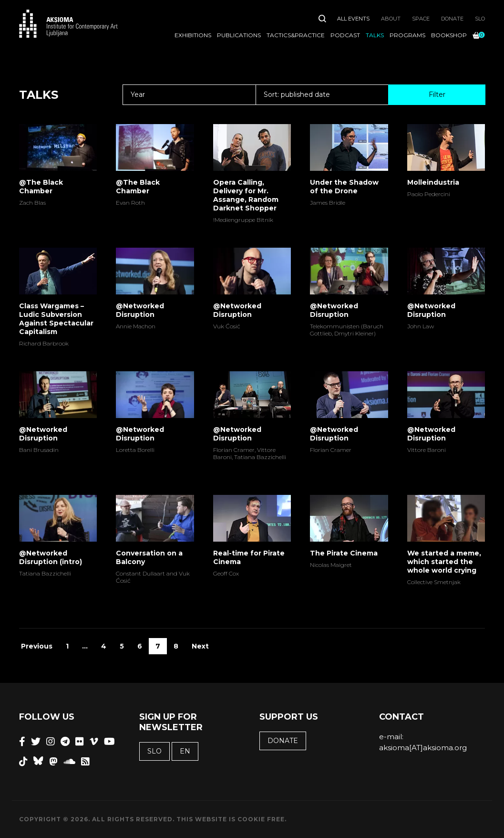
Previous (37, 646)
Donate (452, 19)
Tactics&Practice (296, 35)
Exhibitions (193, 35)
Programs (407, 35)
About (391, 19)
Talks (375, 35)
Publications (239, 35)
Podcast (345, 35)
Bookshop (449, 35)
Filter (437, 94)
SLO (480, 19)
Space (421, 19)
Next (200, 646)
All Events (353, 19)
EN (185, 751)
